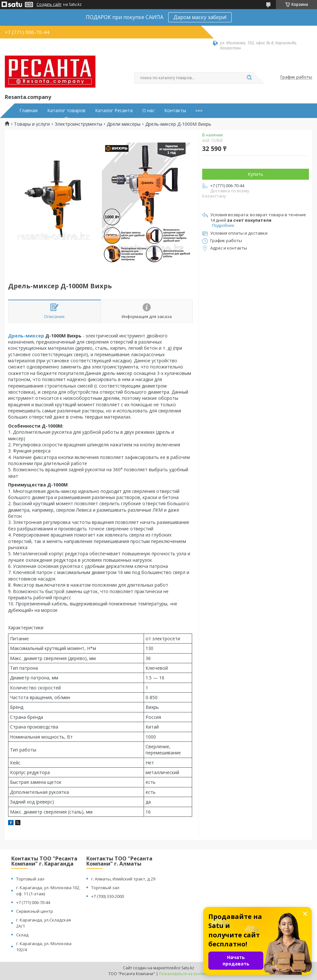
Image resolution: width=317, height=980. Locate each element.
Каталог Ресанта (114, 111)
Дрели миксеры (124, 124)
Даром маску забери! (200, 17)
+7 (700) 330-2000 (108, 896)
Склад (22, 935)
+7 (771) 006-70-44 (33, 902)
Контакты (175, 111)
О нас (148, 111)
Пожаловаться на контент (184, 974)
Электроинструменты (78, 124)
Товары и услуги (32, 124)
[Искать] (249, 78)
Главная (28, 111)
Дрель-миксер (26, 336)
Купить (256, 174)
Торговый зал (30, 879)
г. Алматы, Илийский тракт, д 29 (123, 879)
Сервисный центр (35, 911)
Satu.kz (188, 968)
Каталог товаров (66, 111)
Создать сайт (49, 5)
